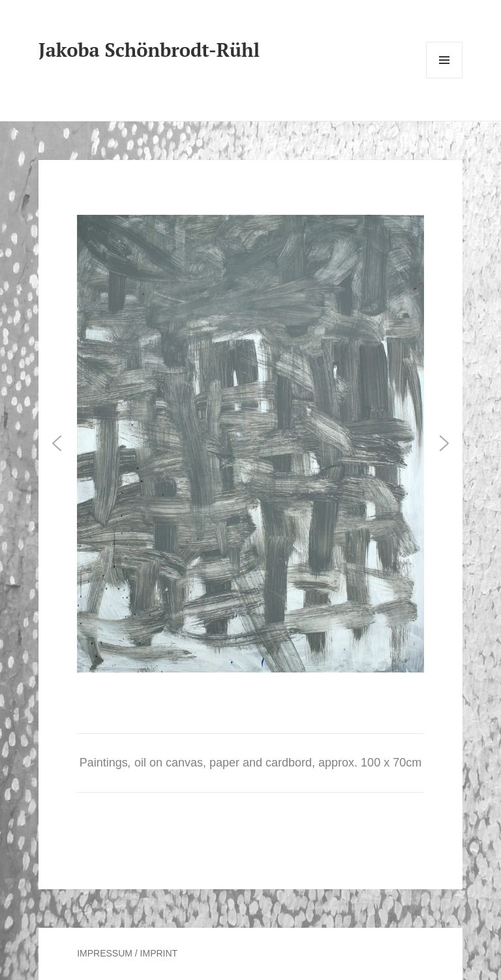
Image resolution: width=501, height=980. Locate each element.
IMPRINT (159, 953)
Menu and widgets (445, 78)
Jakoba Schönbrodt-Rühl (149, 50)
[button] (57, 443)
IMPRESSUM (105, 953)
